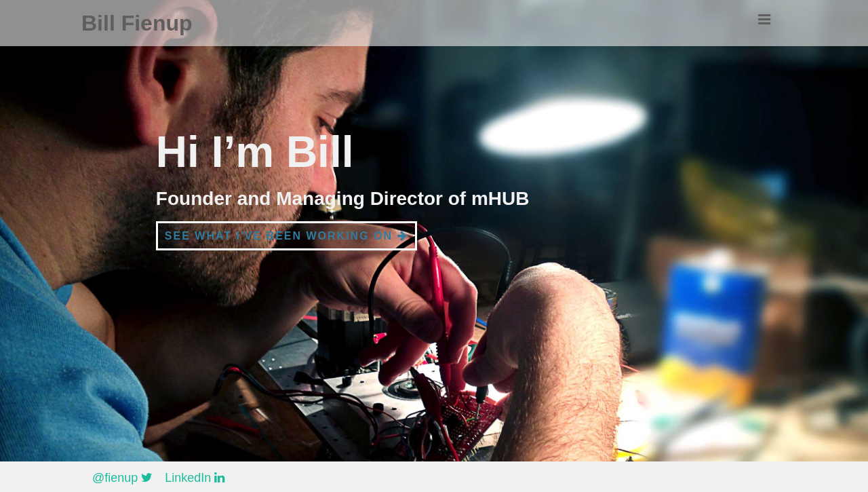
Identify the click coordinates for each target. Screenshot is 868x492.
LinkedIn (195, 478)
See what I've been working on (287, 236)
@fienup (122, 478)
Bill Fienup (137, 23)
